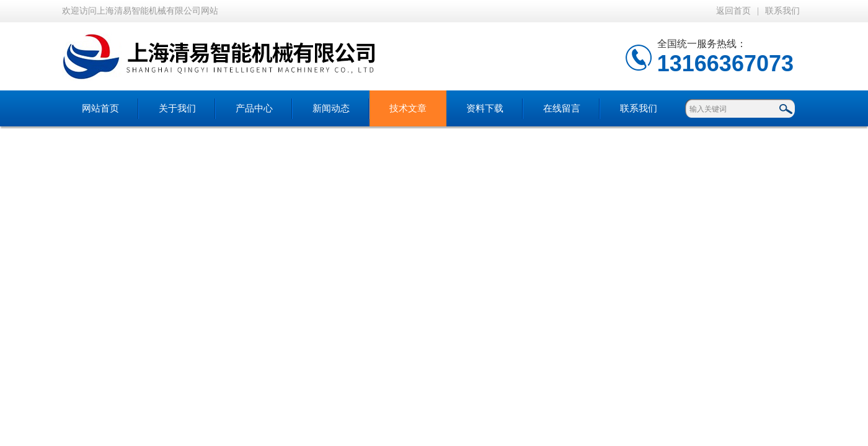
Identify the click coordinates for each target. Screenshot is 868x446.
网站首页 (100, 108)
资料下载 (485, 108)
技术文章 (408, 108)
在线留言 (562, 108)
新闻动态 (331, 108)
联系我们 (782, 11)
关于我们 (177, 108)
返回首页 (733, 11)
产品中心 (254, 108)
